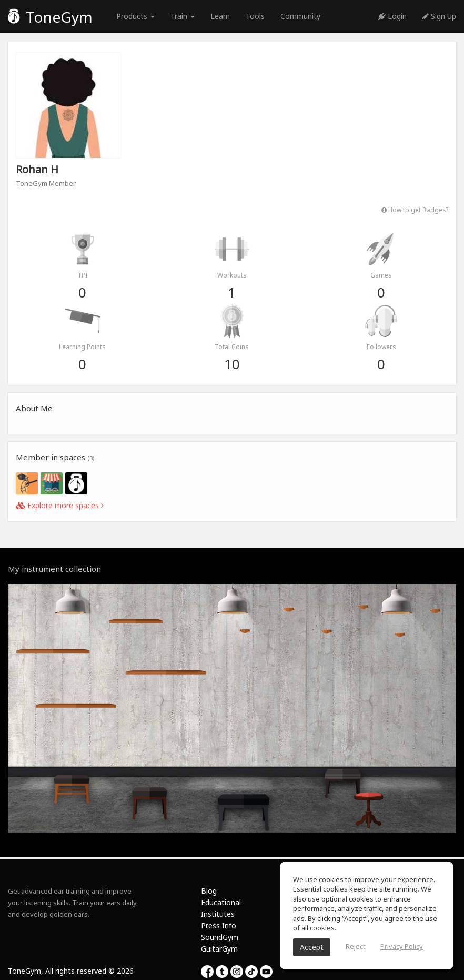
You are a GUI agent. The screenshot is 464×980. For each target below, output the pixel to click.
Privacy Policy (402, 946)
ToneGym (50, 17)
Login (392, 16)
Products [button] (135, 16)
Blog (209, 891)
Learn (220, 16)
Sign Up (439, 16)
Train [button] (183, 16)
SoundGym (220, 937)
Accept (312, 947)
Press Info (219, 925)
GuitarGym (219, 949)
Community (300, 16)
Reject (355, 946)
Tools (255, 16)
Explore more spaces (60, 505)
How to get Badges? (415, 210)
